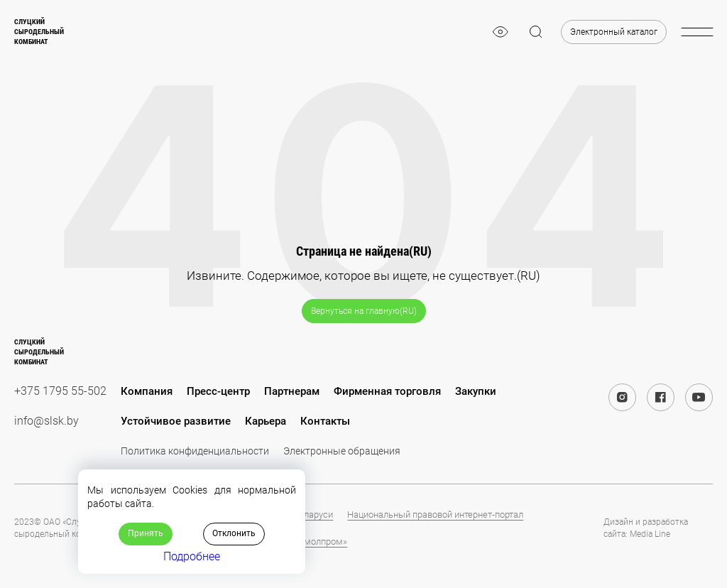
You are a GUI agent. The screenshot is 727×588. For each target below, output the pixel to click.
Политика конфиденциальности (195, 451)
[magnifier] (536, 32)
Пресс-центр (218, 391)
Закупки (476, 391)
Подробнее (192, 556)
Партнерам (292, 391)
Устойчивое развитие (176, 421)
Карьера (266, 421)
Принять (146, 533)
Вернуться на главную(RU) (364, 311)
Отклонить (234, 533)
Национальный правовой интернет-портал (435, 514)
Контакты (325, 421)
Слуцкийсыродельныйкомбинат (39, 32)
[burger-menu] (697, 32)
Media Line (650, 534)
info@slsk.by (47, 421)
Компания (147, 391)
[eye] (501, 32)
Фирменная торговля (387, 391)
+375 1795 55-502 (60, 391)
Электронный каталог (614, 32)
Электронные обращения (342, 451)
